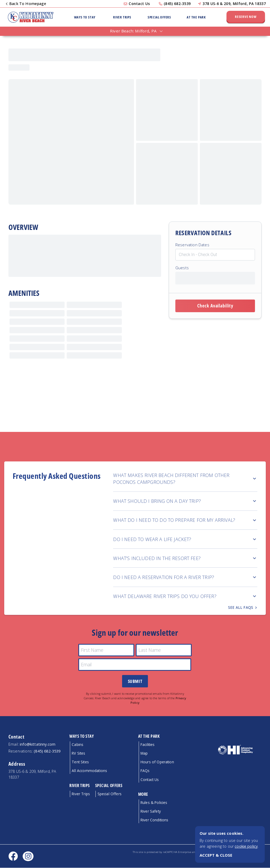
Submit (135, 681)
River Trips (122, 17)
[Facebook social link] (13, 856)
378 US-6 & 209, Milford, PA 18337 (234, 4)
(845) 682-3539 (177, 4)
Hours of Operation (157, 762)
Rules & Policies (154, 803)
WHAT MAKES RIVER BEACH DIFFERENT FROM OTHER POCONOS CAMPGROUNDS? (185, 479)
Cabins (78, 745)
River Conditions (155, 820)
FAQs (145, 771)
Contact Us (139, 4)
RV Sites (78, 753)
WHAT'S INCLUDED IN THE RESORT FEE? (185, 558)
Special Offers (159, 17)
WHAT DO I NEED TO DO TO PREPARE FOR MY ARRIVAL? (185, 520)
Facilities (148, 745)
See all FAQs (243, 608)
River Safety (151, 811)
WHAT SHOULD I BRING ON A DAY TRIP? (185, 501)
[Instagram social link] (28, 857)
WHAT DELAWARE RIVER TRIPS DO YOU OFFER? (185, 596)
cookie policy (246, 846)
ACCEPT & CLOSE (216, 855)
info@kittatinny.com (38, 744)
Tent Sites (80, 762)
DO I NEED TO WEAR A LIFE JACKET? (185, 539)
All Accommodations (89, 771)
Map (144, 753)
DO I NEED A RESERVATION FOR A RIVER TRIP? (185, 577)
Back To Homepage (26, 4)
